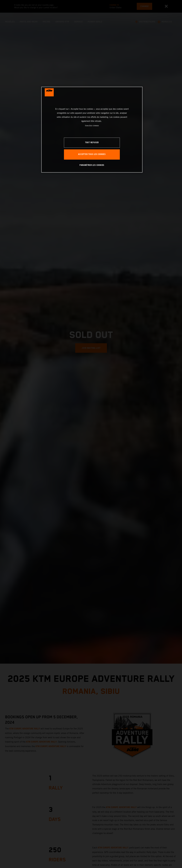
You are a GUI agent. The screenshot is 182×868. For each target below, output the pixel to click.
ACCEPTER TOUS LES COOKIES (92, 154)
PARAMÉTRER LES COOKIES (92, 165)
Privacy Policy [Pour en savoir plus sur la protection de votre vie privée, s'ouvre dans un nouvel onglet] (89, 125)
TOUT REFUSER (92, 143)
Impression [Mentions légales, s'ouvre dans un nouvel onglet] (96, 125)
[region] (92, 130)
